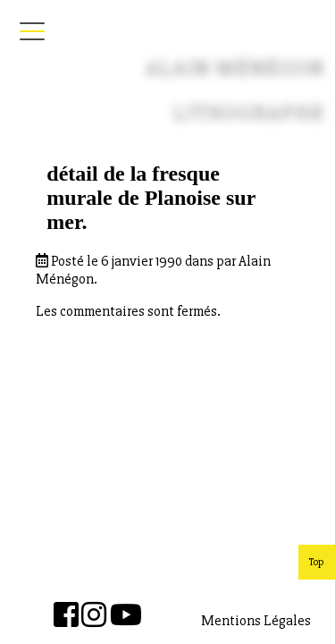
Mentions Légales (256, 621)
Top (317, 562)
